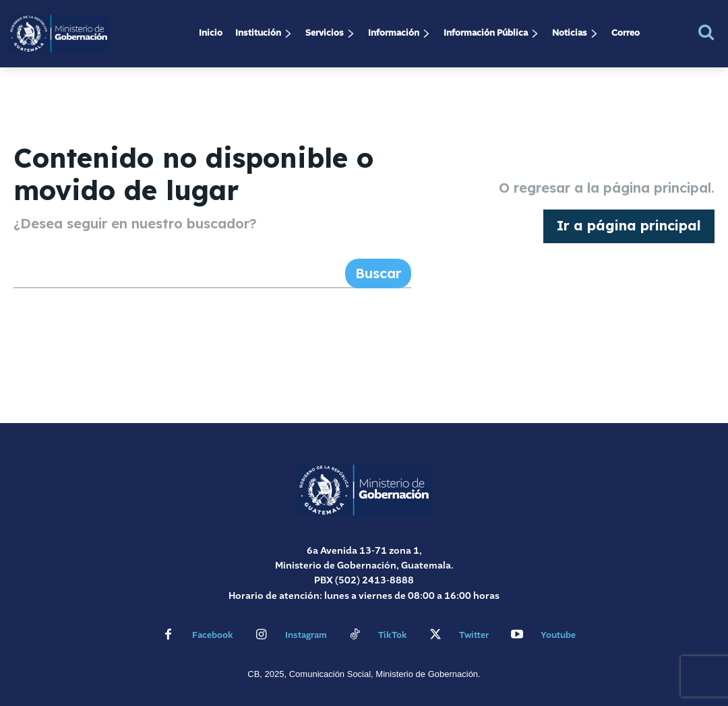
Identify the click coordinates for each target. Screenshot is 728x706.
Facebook (213, 636)
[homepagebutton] (629, 226)
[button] (706, 32)
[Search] (378, 274)
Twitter (474, 636)
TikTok (393, 636)
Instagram (306, 636)
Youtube (558, 636)
